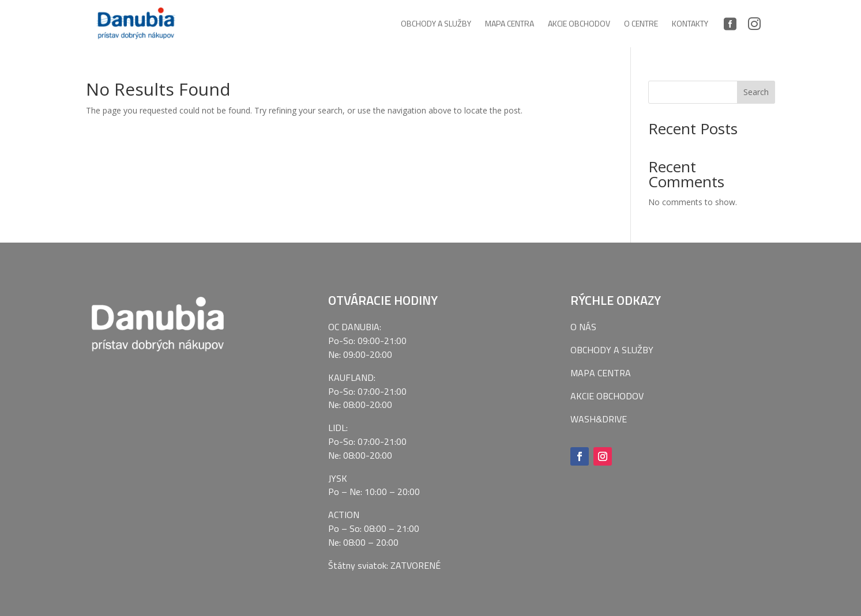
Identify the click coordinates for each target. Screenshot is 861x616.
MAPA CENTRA (601, 373)
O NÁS (583, 327)
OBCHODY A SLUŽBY (612, 350)
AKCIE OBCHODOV (607, 396)
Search (756, 92)
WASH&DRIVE (599, 419)
